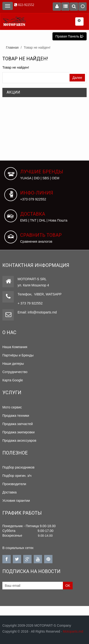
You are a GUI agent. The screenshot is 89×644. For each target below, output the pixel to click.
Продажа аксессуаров (19, 440)
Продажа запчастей (18, 424)
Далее (77, 78)
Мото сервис (12, 407)
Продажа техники (16, 416)
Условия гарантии (16, 501)
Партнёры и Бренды (18, 355)
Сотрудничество (15, 372)
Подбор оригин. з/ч (17, 476)
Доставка (9, 492)
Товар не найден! (37, 47)
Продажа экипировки (19, 432)
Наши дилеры (13, 364)
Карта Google (13, 380)
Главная (12, 47)
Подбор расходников (18, 467)
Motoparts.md (73, 631)
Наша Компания (15, 347)
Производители (14, 484)
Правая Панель (70, 36)
